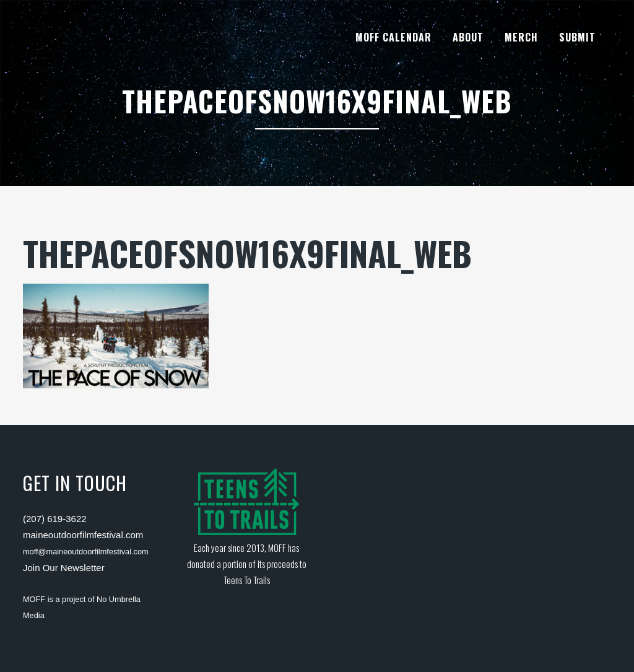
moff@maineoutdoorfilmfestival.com (86, 552)
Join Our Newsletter (64, 568)
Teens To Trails (247, 580)
